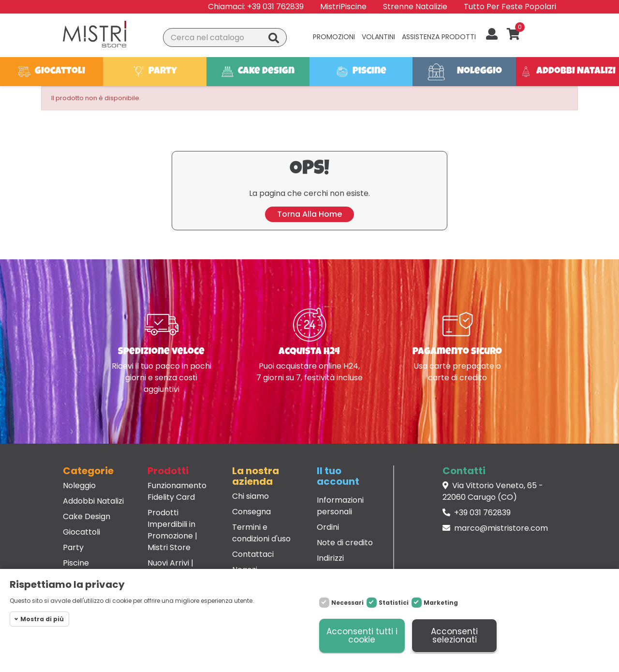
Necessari (347, 603)
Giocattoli (81, 532)
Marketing (441, 603)
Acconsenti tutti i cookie (362, 635)
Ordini (328, 527)
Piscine (76, 563)
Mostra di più (42, 619)
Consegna (251, 512)
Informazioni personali (340, 506)
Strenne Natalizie (415, 7)
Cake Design (87, 516)
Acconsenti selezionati (454, 635)
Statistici (394, 603)
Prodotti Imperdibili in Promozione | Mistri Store (172, 530)
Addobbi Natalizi (93, 501)
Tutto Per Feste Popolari (510, 7)
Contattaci (253, 554)
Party (73, 547)
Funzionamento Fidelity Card (177, 491)
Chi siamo (251, 496)
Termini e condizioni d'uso (261, 533)
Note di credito (345, 543)
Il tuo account (338, 476)
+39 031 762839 (275, 7)
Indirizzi (330, 558)
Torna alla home (309, 214)
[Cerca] (225, 37)
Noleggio (79, 485)
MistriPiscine (343, 7)
